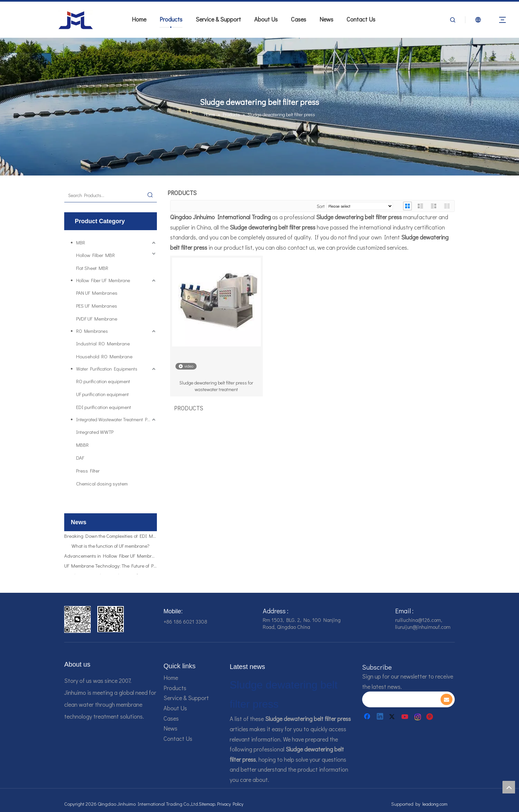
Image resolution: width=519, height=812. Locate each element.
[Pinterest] (431, 717)
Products (171, 19)
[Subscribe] (447, 699)
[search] (401, 699)
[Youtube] (405, 717)
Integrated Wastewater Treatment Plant (116, 419)
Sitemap (207, 804)
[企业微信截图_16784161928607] (111, 619)
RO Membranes (92, 331)
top (509, 787)
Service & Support (218, 19)
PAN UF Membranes (97, 293)
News (326, 19)
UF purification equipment (102, 394)
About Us (266, 19)
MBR (81, 243)
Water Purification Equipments (107, 369)
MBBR (82, 445)
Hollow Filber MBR (95, 255)
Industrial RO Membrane (103, 343)
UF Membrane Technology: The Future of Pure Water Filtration (111, 567)
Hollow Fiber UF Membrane (103, 280)
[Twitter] (393, 717)
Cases (299, 19)
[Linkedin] (380, 717)
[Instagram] (418, 717)
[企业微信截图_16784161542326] (77, 619)
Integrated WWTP (95, 432)
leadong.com (435, 804)
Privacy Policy (230, 804)
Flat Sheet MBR (92, 268)
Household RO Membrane (104, 356)
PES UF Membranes (97, 306)
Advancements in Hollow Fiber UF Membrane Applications (111, 557)
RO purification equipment (103, 381)
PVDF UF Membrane (97, 319)
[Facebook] (368, 717)
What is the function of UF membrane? (111, 547)
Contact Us (361, 19)
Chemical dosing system (102, 483)
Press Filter (88, 471)
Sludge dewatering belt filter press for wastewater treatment (216, 386)
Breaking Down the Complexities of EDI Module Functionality (111, 537)
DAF (80, 458)
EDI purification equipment (104, 407)
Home (139, 19)
